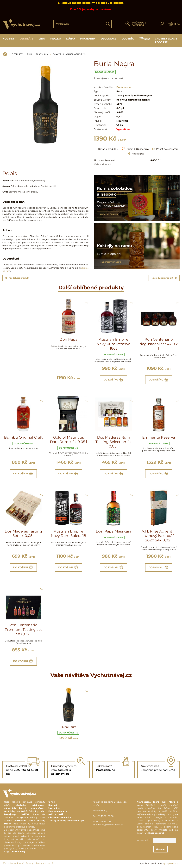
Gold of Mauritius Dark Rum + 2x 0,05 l (69, 440)
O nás (52, 802)
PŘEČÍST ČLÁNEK (109, 214)
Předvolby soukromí (13, 863)
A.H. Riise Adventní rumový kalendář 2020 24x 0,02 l (159, 536)
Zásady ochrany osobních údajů (66, 820)
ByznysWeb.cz (170, 863)
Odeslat (160, 849)
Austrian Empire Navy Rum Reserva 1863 (113, 344)
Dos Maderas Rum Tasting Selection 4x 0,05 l (113, 442)
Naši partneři (56, 814)
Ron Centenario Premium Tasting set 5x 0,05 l (23, 630)
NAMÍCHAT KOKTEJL (111, 262)
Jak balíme (54, 808)
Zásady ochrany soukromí (39, 863)
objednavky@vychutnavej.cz (108, 825)
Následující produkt (164, 278)
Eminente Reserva (159, 437)
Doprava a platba (58, 811)
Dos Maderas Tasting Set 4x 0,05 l (23, 534)
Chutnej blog (18, 852)
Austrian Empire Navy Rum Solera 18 (68, 534)
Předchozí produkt (17, 278)
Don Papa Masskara (114, 531)
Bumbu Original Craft (23, 437)
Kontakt (53, 805)
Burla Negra (69, 727)
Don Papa (69, 339)
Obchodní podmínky (60, 817)
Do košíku (114, 380)
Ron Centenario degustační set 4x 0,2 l (159, 344)
